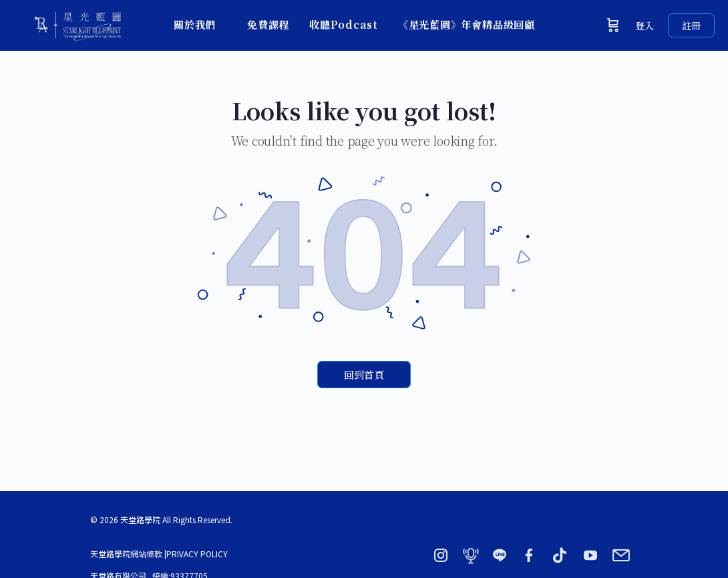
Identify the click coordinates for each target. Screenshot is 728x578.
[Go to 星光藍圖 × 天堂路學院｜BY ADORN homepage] (77, 22)
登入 (645, 25)
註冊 (691, 25)
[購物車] (613, 25)
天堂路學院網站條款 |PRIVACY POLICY (159, 554)
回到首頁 (364, 375)
